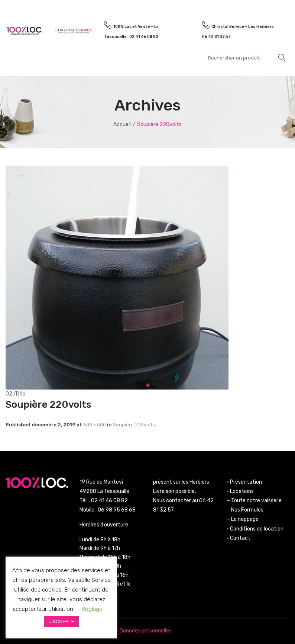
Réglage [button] (92, 609)
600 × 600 (95, 425)
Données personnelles (146, 631)
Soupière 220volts (134, 425)
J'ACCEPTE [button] (61, 621)
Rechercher (282, 58)
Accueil (122, 124)
